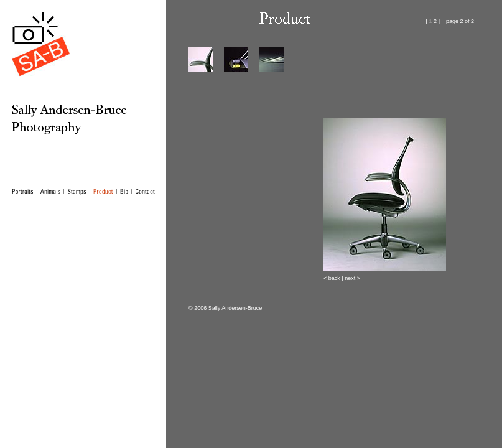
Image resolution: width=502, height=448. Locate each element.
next (350, 278)
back (334, 278)
